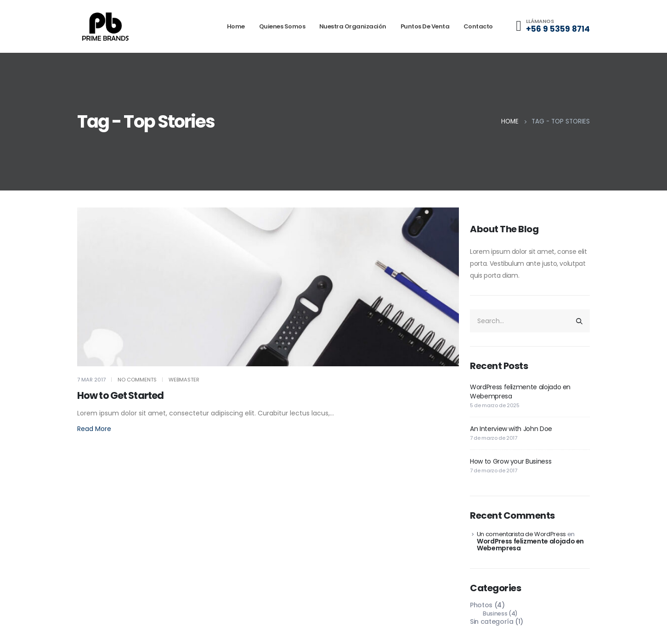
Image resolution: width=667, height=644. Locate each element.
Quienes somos (282, 26)
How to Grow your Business (511, 461)
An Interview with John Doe (511, 429)
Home (236, 26)
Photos (481, 605)
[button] (94, 429)
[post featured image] (268, 287)
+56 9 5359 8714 (558, 29)
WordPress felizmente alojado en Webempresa (530, 545)
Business (495, 613)
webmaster (184, 380)
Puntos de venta (425, 26)
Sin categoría (492, 622)
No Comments (137, 380)
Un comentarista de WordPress (521, 534)
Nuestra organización (353, 26)
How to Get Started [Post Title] (120, 395)
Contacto (478, 26)
